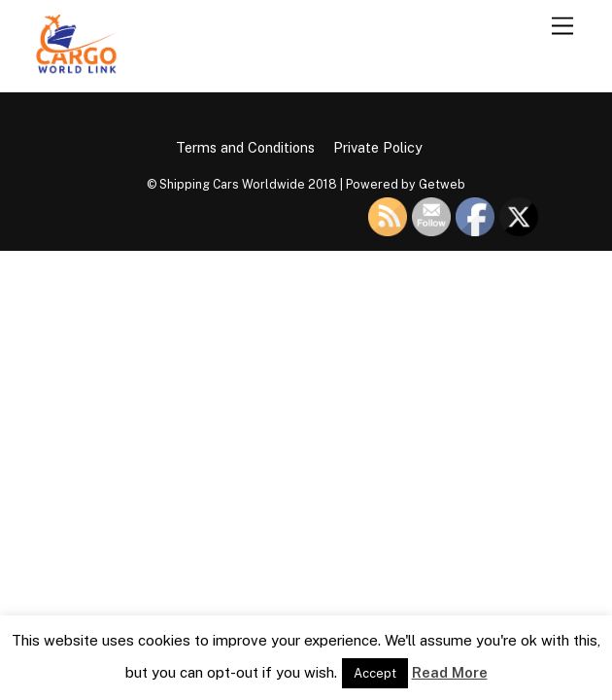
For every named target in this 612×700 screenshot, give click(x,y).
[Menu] (562, 27)
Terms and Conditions (245, 147)
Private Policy (378, 147)
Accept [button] (375, 673)
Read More (450, 672)
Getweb (442, 184)
